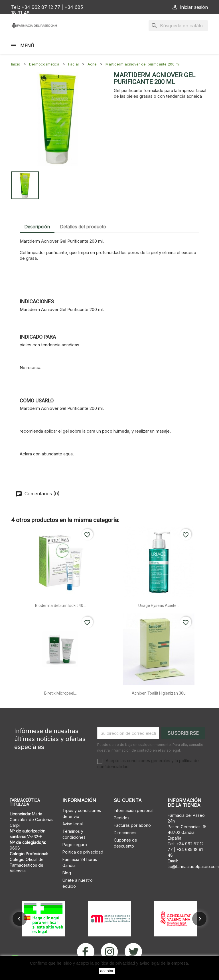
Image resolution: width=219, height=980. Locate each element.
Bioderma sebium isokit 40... (60, 605)
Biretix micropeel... (60, 693)
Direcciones (125, 833)
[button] (20, 919)
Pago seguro (75, 845)
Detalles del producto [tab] (83, 227)
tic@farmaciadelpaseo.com (193, 867)
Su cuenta (128, 800)
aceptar (107, 971)
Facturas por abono (132, 825)
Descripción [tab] (37, 227)
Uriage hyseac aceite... (159, 605)
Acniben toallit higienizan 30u (159, 693)
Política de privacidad (83, 852)
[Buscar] (178, 26)
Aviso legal (73, 824)
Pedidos (122, 818)
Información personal (134, 810)
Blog (67, 873)
